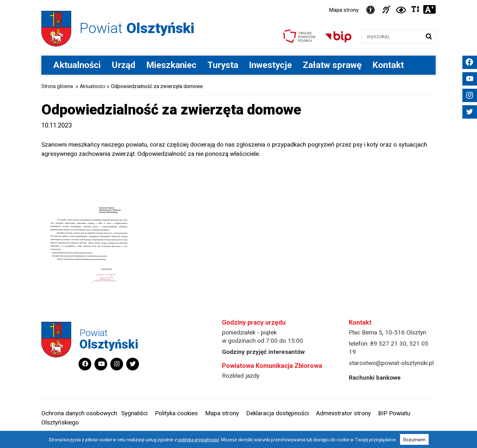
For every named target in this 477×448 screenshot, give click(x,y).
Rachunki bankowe (375, 378)
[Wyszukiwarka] (392, 36)
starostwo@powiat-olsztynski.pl (391, 363)
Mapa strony (344, 10)
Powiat (137, 28)
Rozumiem (414, 440)
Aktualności (77, 65)
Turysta (223, 65)
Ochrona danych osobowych (79, 413)
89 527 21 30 (388, 344)
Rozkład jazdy (241, 376)
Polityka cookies (176, 413)
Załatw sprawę (332, 65)
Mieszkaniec (171, 65)
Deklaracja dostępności (277, 413)
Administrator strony (343, 413)
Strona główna (57, 86)
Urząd (124, 65)
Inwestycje (270, 65)
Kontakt (388, 65)
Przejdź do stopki (238, 0)
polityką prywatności (199, 440)
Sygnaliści (134, 413)
